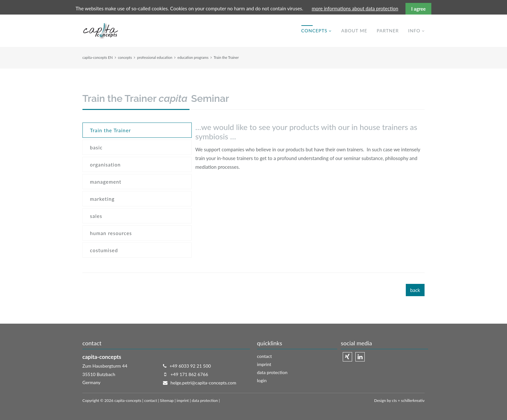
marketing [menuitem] (102, 199)
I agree (419, 9)
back (415, 290)
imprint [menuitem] (264, 364)
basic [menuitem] (96, 147)
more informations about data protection (355, 8)
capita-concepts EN (98, 57)
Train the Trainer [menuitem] (110, 130)
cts (394, 400)
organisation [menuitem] (105, 165)
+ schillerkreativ (411, 400)
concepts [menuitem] (314, 31)
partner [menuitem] (388, 31)
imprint (183, 400)
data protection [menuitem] (272, 372)
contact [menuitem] (264, 356)
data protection (205, 400)
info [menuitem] (414, 31)
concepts (125, 57)
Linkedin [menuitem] (360, 357)
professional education (155, 57)
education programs (193, 57)
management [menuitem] (106, 182)
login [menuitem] (262, 380)
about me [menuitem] (354, 31)
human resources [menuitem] (111, 233)
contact (151, 400)
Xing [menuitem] (347, 357)
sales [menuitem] (96, 216)
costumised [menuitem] (104, 250)
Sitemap (167, 400)
